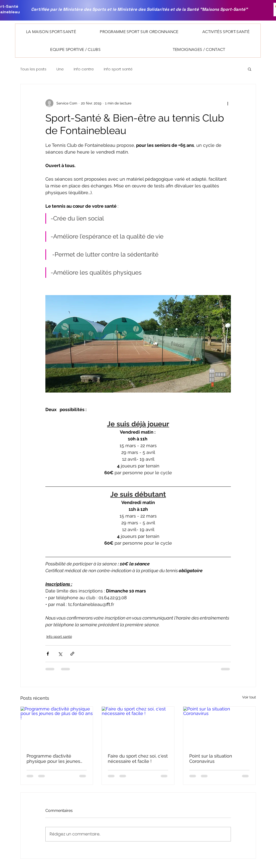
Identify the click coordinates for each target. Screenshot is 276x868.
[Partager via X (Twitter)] (60, 654)
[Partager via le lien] (72, 654)
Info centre (84, 69)
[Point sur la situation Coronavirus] (219, 727)
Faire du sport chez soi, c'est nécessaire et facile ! (138, 759)
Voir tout (249, 697)
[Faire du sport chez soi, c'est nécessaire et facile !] (138, 727)
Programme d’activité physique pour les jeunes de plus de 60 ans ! (53, 759)
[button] (51, 32)
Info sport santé (118, 69)
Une (60, 69)
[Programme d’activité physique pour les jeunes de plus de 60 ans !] (57, 727)
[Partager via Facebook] (48, 654)
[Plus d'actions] (228, 103)
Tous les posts (33, 69)
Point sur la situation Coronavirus (211, 759)
